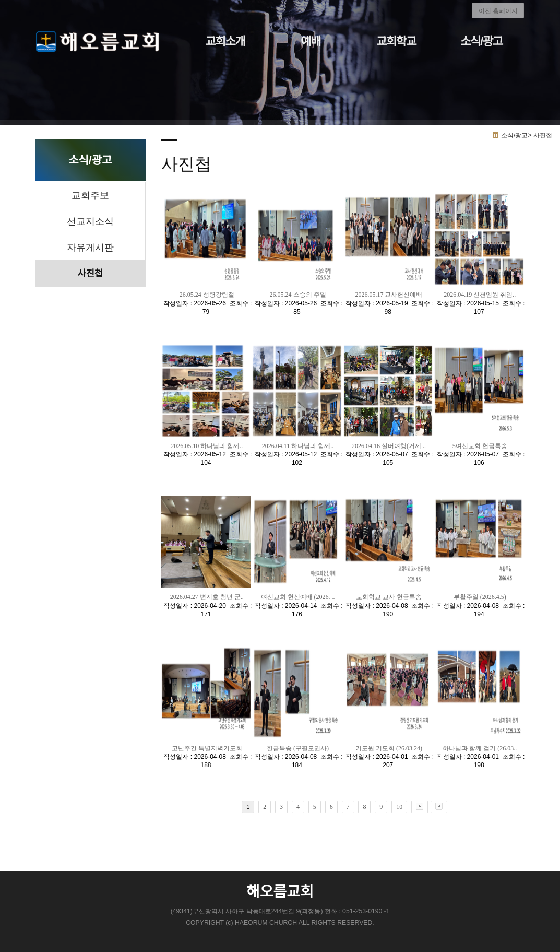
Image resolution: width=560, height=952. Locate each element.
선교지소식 (90, 221)
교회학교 (396, 42)
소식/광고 (481, 42)
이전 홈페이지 (498, 11)
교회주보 (90, 195)
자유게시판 (90, 248)
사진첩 (90, 274)
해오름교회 (280, 892)
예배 (311, 42)
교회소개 (225, 42)
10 (399, 807)
